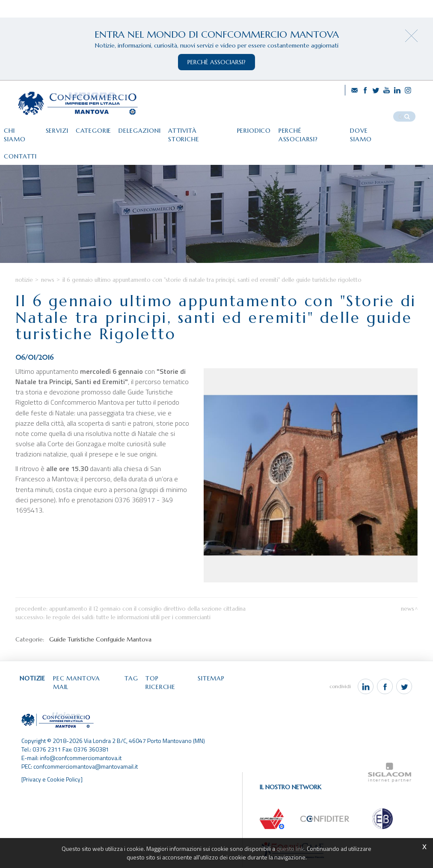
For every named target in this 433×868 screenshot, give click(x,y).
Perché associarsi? (319, 128)
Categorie (96, 128)
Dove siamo (380, 128)
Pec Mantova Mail (88, 689)
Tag (136, 689)
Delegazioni (144, 128)
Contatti (21, 146)
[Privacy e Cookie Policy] (52, 780)
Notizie (24, 290)
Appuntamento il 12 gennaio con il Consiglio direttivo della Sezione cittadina (147, 619)
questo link (291, 849)
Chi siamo (22, 128)
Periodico (261, 128)
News (48, 290)
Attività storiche (204, 128)
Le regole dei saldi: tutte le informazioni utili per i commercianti (128, 627)
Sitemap (218, 689)
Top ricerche (173, 689)
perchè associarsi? (216, 62)
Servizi (59, 128)
